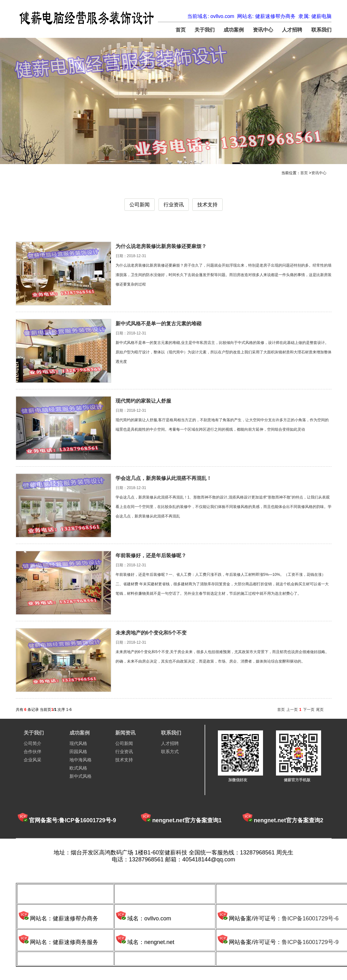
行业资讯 (174, 205)
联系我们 (321, 30)
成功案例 (234, 30)
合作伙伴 (33, 752)
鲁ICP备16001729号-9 (310, 942)
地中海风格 (81, 760)
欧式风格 (78, 768)
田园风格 (78, 752)
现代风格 (78, 743)
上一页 (292, 710)
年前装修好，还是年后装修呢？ (151, 555)
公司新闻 (140, 205)
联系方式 (170, 752)
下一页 (309, 710)
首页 (181, 30)
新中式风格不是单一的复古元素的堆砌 (159, 324)
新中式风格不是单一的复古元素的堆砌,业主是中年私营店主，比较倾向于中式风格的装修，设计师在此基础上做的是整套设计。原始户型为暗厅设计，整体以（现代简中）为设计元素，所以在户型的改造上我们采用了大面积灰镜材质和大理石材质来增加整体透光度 (224, 352)
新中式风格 (81, 776)
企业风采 (33, 760)
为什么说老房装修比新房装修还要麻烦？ (161, 246)
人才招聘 (292, 30)
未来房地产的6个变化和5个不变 (151, 633)
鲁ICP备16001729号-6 (310, 918)
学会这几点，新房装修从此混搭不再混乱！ (164, 478)
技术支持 (207, 205)
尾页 (320, 710)
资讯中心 (263, 30)
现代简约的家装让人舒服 (143, 401)
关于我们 (205, 30)
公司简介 (33, 743)
